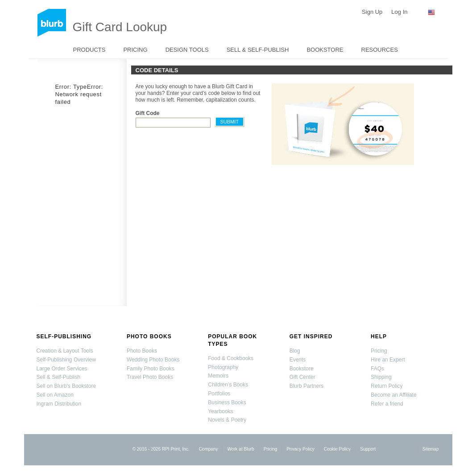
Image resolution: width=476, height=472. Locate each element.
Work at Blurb (240, 449)
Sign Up (372, 12)
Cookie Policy (337, 449)
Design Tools (187, 50)
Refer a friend (387, 404)
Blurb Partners (307, 386)
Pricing (135, 50)
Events (298, 360)
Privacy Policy (300, 449)
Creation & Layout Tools (65, 351)
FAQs (377, 369)
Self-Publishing (64, 337)
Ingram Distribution (59, 404)
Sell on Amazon (55, 395)
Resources (380, 50)
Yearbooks (220, 411)
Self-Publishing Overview (66, 360)
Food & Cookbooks (231, 358)
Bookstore (325, 50)
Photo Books (149, 337)
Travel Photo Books (150, 377)
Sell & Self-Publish (258, 50)
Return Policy (387, 386)
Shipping (381, 377)
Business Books (227, 402)
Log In (399, 12)
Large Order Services (62, 369)
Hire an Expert (388, 360)
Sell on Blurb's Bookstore (66, 386)
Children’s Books (228, 385)
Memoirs (218, 376)
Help (379, 337)
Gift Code (148, 113)
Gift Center (302, 377)
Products (89, 50)
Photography (223, 367)
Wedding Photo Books (153, 360)
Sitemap (431, 449)
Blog (295, 351)
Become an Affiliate (394, 395)
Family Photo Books (151, 369)
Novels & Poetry (227, 420)
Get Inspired (311, 337)
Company (209, 449)
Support (368, 449)
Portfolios (219, 394)
